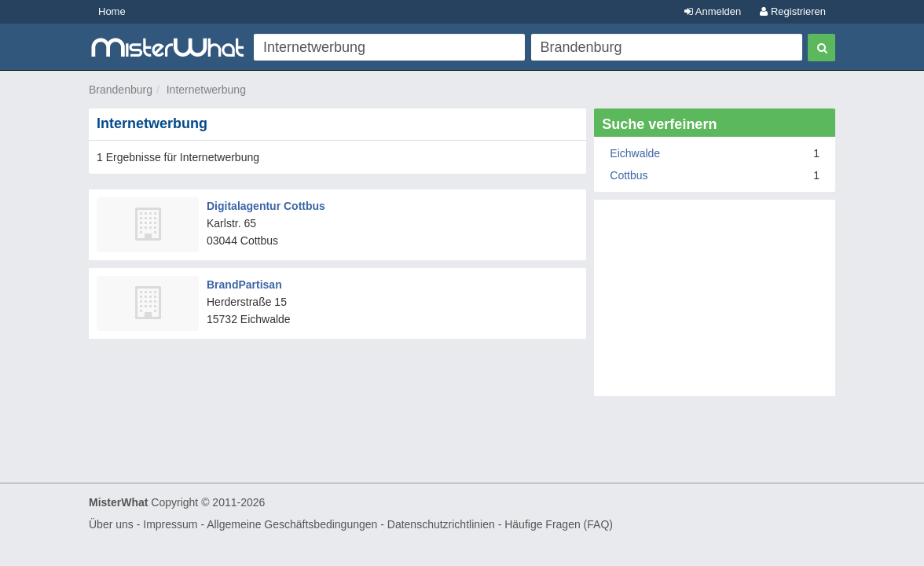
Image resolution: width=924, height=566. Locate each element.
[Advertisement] (715, 306)
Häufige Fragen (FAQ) (559, 524)
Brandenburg (121, 90)
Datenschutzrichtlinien (441, 524)
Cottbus (629, 175)
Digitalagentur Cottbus (266, 206)
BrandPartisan (244, 285)
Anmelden (713, 11)
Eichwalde (635, 153)
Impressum (170, 524)
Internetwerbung (206, 90)
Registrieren (793, 11)
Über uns (111, 524)
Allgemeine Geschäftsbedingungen (292, 524)
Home (112, 11)
